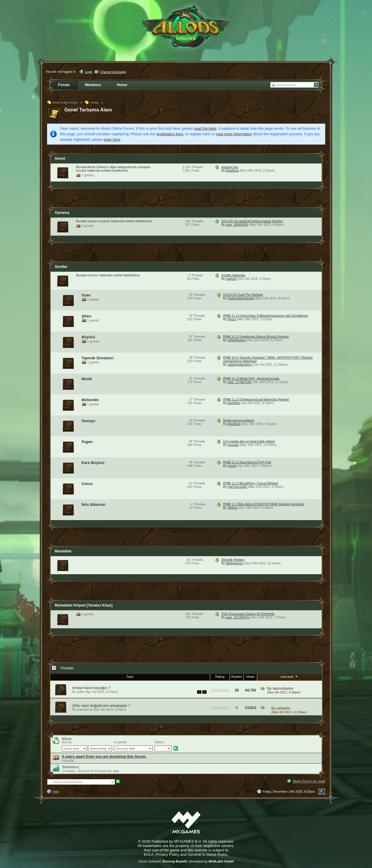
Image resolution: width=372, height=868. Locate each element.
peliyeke (284, 708)
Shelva (232, 508)
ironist (232, 466)
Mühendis (90, 400)
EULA (149, 854)
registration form (170, 134)
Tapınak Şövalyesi (98, 358)
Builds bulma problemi (239, 420)
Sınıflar (61, 267)
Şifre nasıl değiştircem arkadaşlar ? (101, 706)
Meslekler (63, 551)
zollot (80, 692)
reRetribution (237, 340)
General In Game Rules (207, 854)
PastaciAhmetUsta (240, 298)
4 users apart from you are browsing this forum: (104, 756)
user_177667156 (239, 382)
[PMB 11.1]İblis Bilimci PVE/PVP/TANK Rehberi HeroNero (264, 504)
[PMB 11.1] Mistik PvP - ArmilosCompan (251, 378)
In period (120, 742)
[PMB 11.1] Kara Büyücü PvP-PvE (247, 462)
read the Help (205, 128)
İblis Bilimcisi (94, 505)
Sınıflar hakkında (233, 275)
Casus (87, 484)
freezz (232, 319)
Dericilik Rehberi (233, 560)
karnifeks (234, 403)
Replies (237, 677)
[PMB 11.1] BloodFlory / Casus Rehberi (251, 483)
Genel (60, 158)
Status (159, 742)
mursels (233, 445)
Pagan (87, 442)
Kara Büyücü (93, 463)
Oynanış (62, 212)
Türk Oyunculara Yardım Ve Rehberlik (248, 614)
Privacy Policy (168, 854)
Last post (290, 676)
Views (250, 677)
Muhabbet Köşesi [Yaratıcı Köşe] (84, 605)
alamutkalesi (283, 688)
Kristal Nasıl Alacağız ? (91, 688)
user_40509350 (237, 225)
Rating (220, 677)
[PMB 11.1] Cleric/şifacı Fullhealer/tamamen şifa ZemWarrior (266, 316)
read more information (234, 134)
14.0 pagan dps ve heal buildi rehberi (249, 441)
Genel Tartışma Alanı (88, 110)
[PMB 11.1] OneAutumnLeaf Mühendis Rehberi (256, 399)
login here (112, 139)
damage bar (230, 167)
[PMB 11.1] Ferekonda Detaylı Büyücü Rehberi (256, 337)
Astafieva (232, 170)
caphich (231, 279)
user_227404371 (238, 617)
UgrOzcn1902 (237, 487)
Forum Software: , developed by (186, 861)
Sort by (67, 742)
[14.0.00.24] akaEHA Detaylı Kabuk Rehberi (252, 221)
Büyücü (88, 337)
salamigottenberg (240, 364)
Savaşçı (89, 421)
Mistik (87, 379)
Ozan (86, 295)
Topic (130, 677)
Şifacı (87, 316)
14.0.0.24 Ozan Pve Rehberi (243, 295)
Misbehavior (234, 563)
